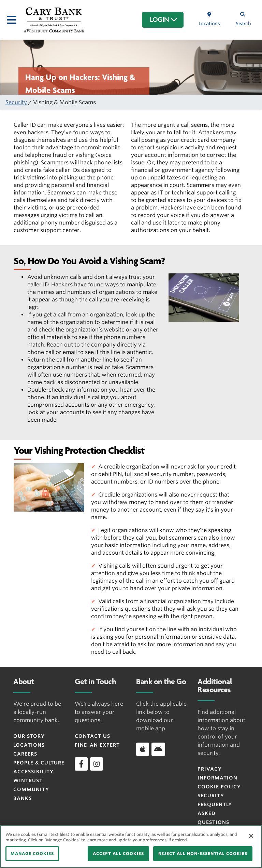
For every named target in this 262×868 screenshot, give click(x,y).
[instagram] (97, 764)
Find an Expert (97, 745)
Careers (25, 754)
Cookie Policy (219, 787)
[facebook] (81, 764)
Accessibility (33, 772)
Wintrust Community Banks (31, 789)
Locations (29, 745)
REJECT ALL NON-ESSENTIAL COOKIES (203, 853)
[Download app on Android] (158, 749)
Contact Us (92, 736)
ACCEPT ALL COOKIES (118, 853)
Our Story (29, 736)
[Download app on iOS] (143, 749)
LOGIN (164, 20)
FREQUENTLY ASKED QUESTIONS (215, 813)
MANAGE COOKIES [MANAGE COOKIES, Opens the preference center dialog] (32, 853)
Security (16, 102)
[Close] (251, 836)
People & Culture (39, 763)
